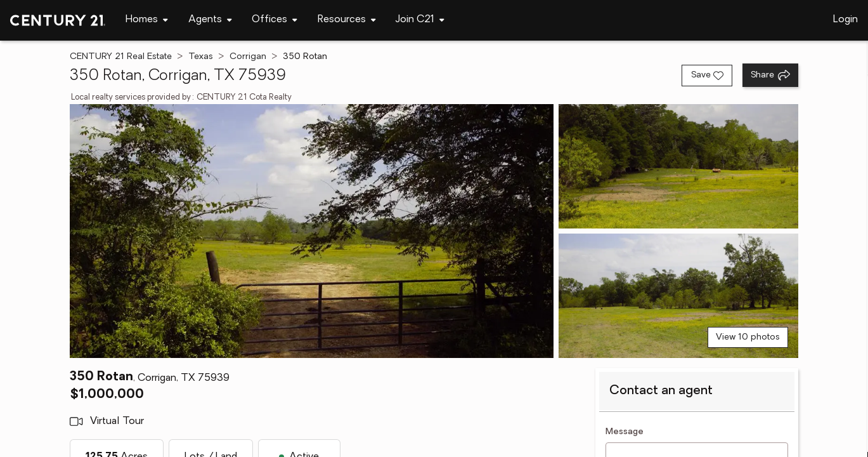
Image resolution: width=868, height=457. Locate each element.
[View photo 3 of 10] (678, 296)
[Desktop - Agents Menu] (210, 20)
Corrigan (248, 57)
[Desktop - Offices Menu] (275, 20)
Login (845, 20)
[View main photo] (312, 231)
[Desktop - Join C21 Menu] (420, 20)
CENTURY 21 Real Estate (121, 57)
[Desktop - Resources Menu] (347, 20)
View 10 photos (748, 337)
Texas (201, 57)
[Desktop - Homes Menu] (147, 20)
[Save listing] (707, 76)
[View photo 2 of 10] (678, 166)
